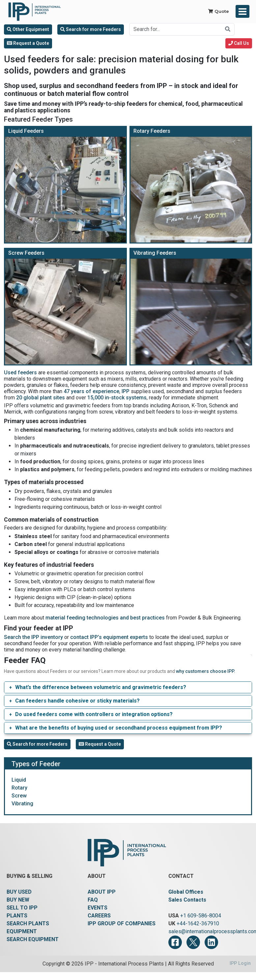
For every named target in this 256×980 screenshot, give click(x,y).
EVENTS (98, 908)
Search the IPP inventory (33, 637)
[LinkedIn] (211, 942)
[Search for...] (175, 29)
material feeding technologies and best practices (105, 618)
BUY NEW (18, 900)
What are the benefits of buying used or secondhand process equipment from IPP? (119, 728)
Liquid (19, 780)
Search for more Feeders (91, 29)
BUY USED (19, 892)
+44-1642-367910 (198, 923)
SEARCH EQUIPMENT (33, 939)
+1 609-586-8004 (201, 916)
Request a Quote (28, 43)
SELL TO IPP (22, 908)
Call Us (239, 43)
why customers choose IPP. (206, 671)
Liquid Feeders (26, 131)
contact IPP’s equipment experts (109, 637)
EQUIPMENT (22, 931)
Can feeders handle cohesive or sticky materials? (77, 701)
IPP (126, 391)
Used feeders (20, 373)
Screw (19, 796)
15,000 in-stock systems (117, 398)
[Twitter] (193, 942)
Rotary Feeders (152, 131)
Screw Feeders (26, 253)
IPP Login (240, 963)
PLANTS (17, 916)
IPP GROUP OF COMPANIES (122, 923)
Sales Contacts (187, 900)
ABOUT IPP (102, 892)
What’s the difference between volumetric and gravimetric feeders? (101, 687)
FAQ (93, 900)
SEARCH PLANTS (28, 923)
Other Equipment (28, 29)
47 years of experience (91, 391)
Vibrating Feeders (155, 253)
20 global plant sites (41, 398)
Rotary (19, 788)
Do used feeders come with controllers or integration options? (94, 714)
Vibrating (22, 804)
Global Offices (186, 892)
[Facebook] (175, 942)
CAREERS (99, 916)
